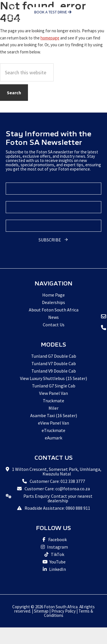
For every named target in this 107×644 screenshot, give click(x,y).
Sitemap (41, 611)
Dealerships (53, 302)
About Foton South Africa (54, 310)
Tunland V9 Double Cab (54, 371)
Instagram (53, 547)
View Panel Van (53, 393)
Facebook (53, 539)
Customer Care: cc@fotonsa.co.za (57, 489)
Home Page (53, 295)
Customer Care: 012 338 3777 (57, 481)
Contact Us (54, 325)
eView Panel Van (53, 423)
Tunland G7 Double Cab (54, 356)
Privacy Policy (63, 611)
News (53, 317)
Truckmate (53, 401)
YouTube (53, 562)
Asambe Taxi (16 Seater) (54, 415)
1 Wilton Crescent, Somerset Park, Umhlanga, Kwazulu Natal (57, 471)
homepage (50, 38)
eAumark (53, 438)
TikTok (53, 554)
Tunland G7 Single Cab (54, 386)
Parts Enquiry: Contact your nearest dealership (58, 498)
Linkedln (53, 569)
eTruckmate (53, 430)
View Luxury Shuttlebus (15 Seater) (53, 378)
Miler (53, 408)
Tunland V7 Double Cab (54, 363)
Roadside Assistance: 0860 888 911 (57, 508)
